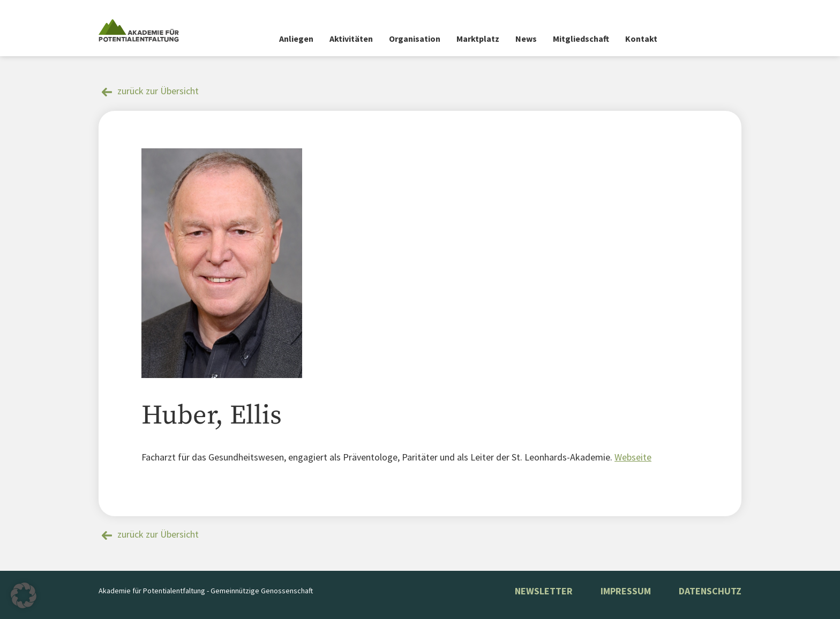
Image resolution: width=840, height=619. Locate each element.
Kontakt (641, 39)
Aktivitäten (351, 39)
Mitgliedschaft (581, 39)
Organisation (415, 39)
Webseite (633, 457)
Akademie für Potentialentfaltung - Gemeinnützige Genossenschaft (206, 591)
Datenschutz (710, 591)
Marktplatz (478, 39)
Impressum (626, 591)
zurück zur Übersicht (158, 91)
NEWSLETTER (544, 591)
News (526, 39)
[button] (24, 595)
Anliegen (296, 39)
